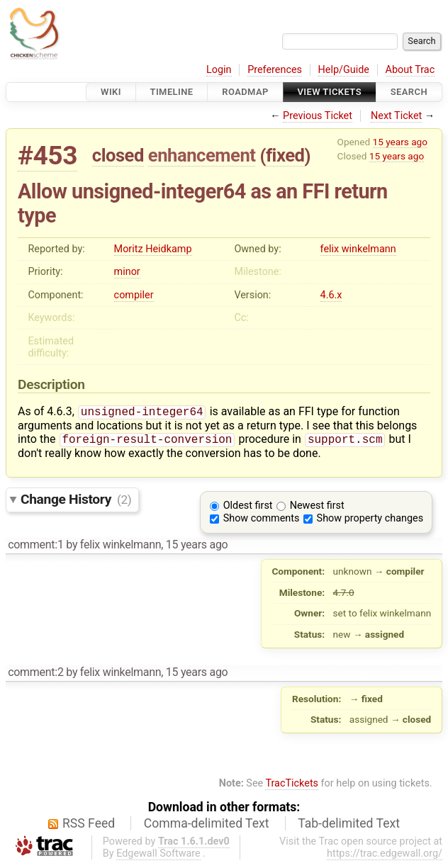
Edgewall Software (158, 856)
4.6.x (331, 295)
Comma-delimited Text (207, 826)
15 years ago (400, 142)
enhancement (202, 155)
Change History (76, 502)
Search (409, 92)
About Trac (410, 70)
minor (127, 272)
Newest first (317, 508)
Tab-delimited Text (349, 826)
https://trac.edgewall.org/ (385, 856)
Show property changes (370, 521)
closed (118, 155)
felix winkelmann (358, 249)
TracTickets (292, 786)
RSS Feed (89, 826)
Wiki (111, 92)
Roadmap (245, 92)
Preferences (275, 70)
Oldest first (248, 508)
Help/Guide (344, 70)
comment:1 (35, 547)
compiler (134, 295)
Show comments (262, 521)
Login (219, 70)
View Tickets (330, 92)
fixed (285, 155)
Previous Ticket (318, 116)
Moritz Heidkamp (153, 249)
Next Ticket (396, 116)
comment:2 (35, 675)
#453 (47, 156)
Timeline (172, 92)
